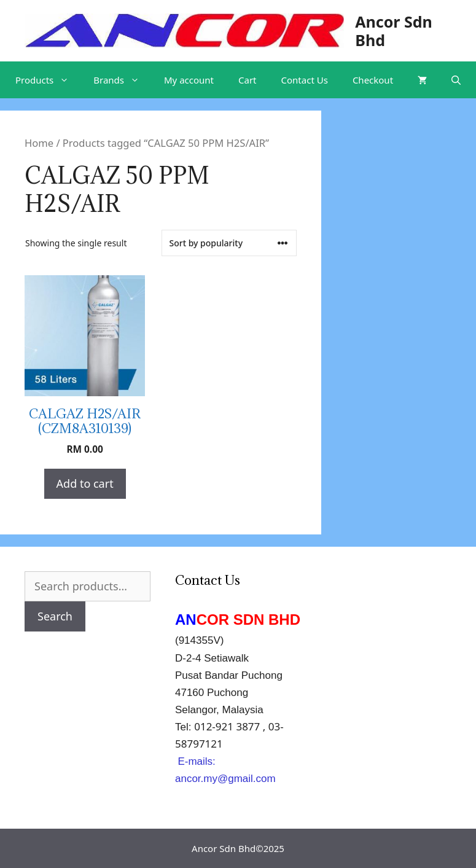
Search (55, 616)
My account (189, 80)
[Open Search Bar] (456, 80)
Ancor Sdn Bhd (394, 31)
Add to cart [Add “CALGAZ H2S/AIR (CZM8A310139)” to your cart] (85, 483)
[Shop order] (229, 243)
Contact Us (305, 80)
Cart (248, 80)
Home (39, 143)
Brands (123, 80)
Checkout (373, 80)
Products (48, 80)
